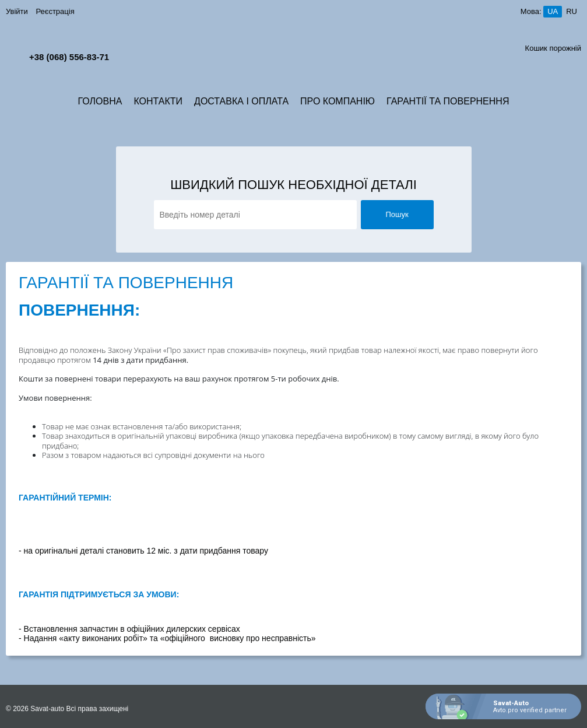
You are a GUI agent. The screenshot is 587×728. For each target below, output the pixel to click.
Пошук (397, 214)
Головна (100, 101)
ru (572, 11)
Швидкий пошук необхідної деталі (293, 185)
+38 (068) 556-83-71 (69, 57)
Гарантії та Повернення (448, 101)
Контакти (158, 101)
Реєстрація (55, 11)
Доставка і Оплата (241, 101)
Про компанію (338, 101)
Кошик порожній (553, 48)
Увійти (17, 11)
